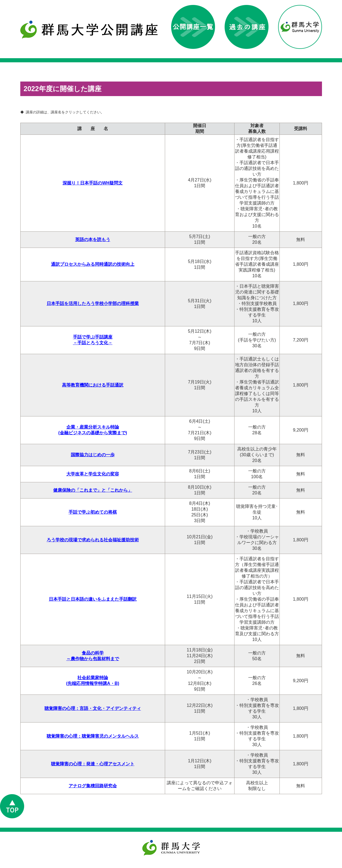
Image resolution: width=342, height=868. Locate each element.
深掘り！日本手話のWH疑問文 (93, 183)
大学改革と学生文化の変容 (93, 474)
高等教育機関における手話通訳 (93, 385)
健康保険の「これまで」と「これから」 (93, 490)
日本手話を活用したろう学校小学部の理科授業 (93, 304)
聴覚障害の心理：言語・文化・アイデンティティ (93, 709)
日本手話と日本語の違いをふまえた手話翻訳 (93, 599)
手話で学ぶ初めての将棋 (93, 512)
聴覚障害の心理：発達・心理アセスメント (93, 764)
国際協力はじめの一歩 (93, 455)
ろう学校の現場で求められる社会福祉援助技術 (93, 540)
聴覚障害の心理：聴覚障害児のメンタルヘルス (93, 736)
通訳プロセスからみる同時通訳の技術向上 (93, 264)
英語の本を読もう (93, 240)
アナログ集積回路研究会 (93, 786)
